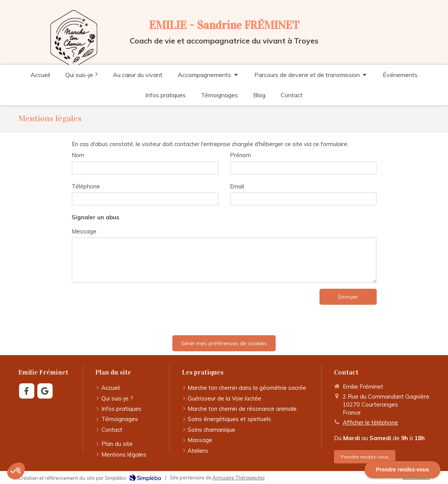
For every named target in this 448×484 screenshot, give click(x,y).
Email (237, 186)
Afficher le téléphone (370, 422)
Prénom (240, 155)
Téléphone (86, 186)
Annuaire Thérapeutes (238, 478)
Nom (78, 155)
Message (84, 231)
